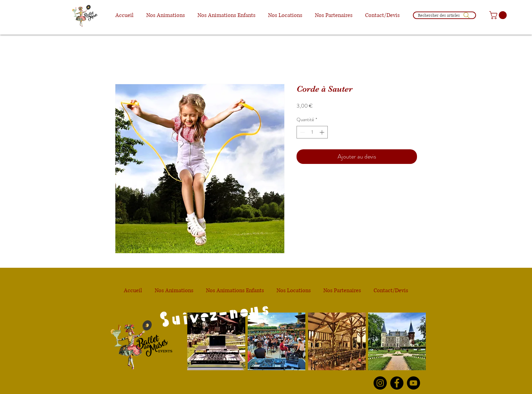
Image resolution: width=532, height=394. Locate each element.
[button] (165, 15)
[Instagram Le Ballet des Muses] (380, 383)
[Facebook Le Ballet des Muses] (397, 383)
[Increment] (322, 132)
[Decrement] (302, 132)
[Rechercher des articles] (444, 15)
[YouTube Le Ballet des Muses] (413, 383)
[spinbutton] (312, 132)
